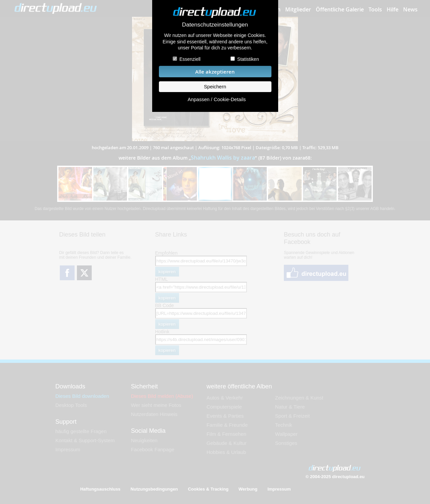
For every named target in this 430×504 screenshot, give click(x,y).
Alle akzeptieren (215, 72)
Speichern (215, 87)
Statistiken (248, 59)
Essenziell (190, 59)
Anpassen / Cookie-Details (217, 99)
